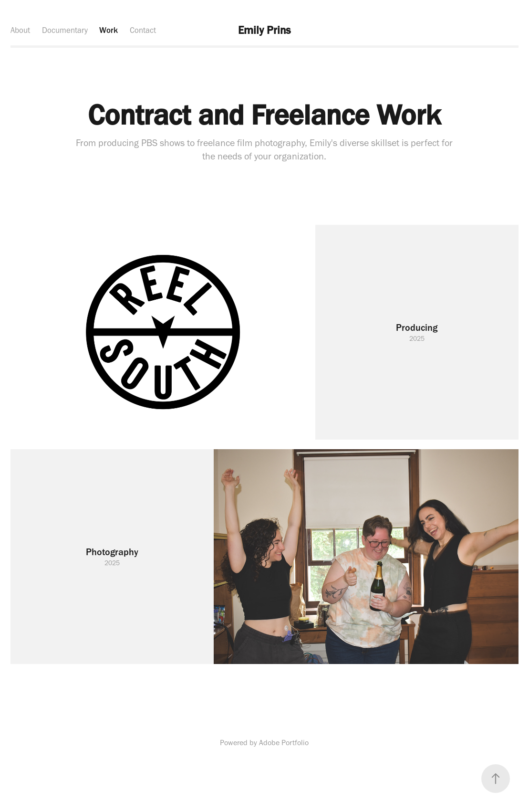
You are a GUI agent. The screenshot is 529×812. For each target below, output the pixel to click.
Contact (143, 30)
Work (109, 30)
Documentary (65, 30)
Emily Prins (264, 30)
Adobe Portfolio (284, 743)
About (20, 30)
